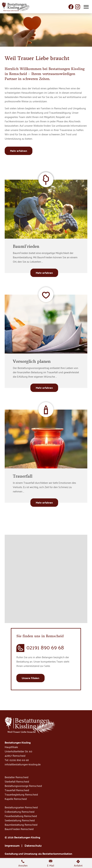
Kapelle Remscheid (16, 799)
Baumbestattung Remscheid (21, 825)
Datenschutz (33, 845)
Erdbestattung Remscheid (20, 812)
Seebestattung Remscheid (20, 820)
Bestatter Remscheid (17, 777)
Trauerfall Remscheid (17, 790)
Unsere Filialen (30, 678)
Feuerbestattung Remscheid (21, 816)
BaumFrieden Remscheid (19, 829)
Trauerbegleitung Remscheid (21, 794)
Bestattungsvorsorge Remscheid (23, 786)
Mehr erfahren (19, 151)
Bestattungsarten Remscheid (21, 807)
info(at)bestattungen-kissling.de (23, 764)
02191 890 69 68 (45, 647)
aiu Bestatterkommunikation (55, 854)
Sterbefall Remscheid (17, 781)
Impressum (12, 845)
